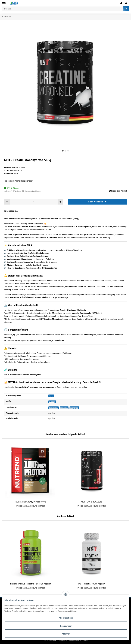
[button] (121, 3)
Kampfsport (74, 408)
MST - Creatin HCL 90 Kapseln (92, 584)
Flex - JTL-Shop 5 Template (55, 640)
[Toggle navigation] (4, 3)
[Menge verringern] (7, 202)
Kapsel (51, 396)
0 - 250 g (52, 402)
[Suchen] (63, 9)
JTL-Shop (84, 640)
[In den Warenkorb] (97, 202)
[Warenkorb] (126, 3)
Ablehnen (66, 634)
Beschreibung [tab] (11, 211)
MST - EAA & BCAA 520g (92, 502)
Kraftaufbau (64, 408)
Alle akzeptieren (66, 618)
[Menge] (34, 202)
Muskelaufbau (53, 408)
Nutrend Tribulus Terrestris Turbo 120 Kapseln (31, 584)
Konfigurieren (66, 626)
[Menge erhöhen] (60, 202)
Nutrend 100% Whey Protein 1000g (31, 502)
